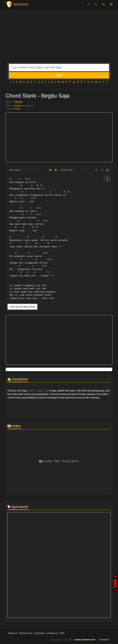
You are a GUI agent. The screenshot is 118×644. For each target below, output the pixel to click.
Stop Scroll (115, 587)
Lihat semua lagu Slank (22, 307)
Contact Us (52, 633)
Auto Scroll (115, 579)
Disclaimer (40, 633)
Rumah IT (105, 640)
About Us (13, 633)
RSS (62, 633)
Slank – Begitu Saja (38, 391)
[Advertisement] (59, 39)
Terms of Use (26, 633)
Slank (18, 102)
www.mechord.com (85, 640)
